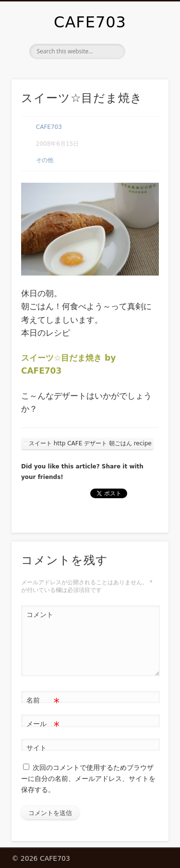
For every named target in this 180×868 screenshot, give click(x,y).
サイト (36, 748)
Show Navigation (145, 86)
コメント (40, 615)
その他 (45, 160)
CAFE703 (90, 22)
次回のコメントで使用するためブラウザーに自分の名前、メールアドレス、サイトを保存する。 (88, 778)
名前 (43, 700)
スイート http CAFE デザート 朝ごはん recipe (90, 443)
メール (43, 724)
